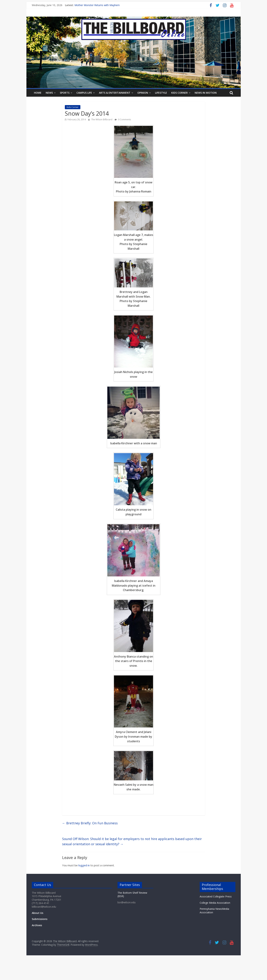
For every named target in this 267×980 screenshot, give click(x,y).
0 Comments (123, 119)
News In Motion (206, 93)
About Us (38, 913)
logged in (84, 865)
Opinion (143, 93)
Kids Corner (179, 93)
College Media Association (215, 903)
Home (38, 93)
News (49, 93)
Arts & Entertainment (115, 93)
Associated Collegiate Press (216, 896)
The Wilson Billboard (102, 119)
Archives (37, 925)
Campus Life (84, 93)
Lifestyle (161, 93)
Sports (65, 93)
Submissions (40, 919)
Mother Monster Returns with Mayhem (97, 5)
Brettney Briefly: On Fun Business (90, 823)
